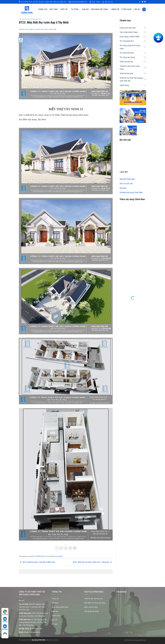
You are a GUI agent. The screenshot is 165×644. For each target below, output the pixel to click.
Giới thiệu (54, 9)
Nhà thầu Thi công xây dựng (95, 603)
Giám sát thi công (91, 607)
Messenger (5, 627)
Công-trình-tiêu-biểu (128, 28)
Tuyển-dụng (124, 85)
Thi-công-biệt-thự (127, 41)
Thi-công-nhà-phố (127, 53)
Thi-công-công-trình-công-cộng (130, 47)
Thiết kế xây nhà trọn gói (93, 599)
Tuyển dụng (126, 9)
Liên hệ (137, 9)
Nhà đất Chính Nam (127, 179)
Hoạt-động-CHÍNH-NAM (129, 37)
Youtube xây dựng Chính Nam (131, 192)
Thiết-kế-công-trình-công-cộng (130, 68)
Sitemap (123, 188)
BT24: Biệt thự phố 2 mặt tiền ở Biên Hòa (37, 562)
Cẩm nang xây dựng (100, 9)
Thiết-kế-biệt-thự (41, 556)
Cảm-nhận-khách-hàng (129, 32)
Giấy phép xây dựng (91, 611)
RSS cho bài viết (126, 184)
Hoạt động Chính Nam (60, 607)
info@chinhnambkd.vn (32, 632)
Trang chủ (43, 9)
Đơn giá (85, 9)
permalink (59, 556)
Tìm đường (5, 612)
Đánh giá (115, 9)
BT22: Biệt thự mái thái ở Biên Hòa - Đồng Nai (93, 562)
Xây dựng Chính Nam (49, 29)
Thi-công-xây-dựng (127, 57)
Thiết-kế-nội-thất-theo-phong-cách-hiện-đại (132, 79)
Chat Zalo (5, 620)
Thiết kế (64, 9)
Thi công (75, 9)
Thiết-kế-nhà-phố (126, 73)
